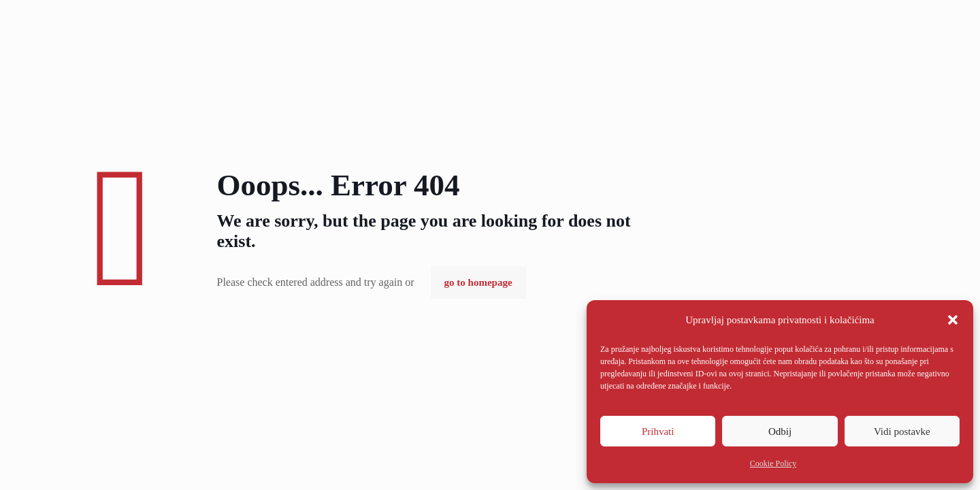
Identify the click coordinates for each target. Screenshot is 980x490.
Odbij (780, 431)
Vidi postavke (902, 431)
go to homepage (478, 282)
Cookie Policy (773, 463)
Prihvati (658, 431)
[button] (953, 320)
